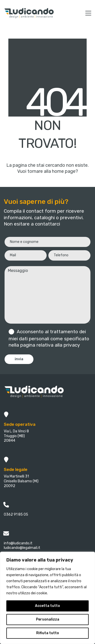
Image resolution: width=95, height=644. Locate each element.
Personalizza (48, 619)
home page (64, 171)
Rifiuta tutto (48, 633)
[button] (88, 13)
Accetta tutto (48, 606)
